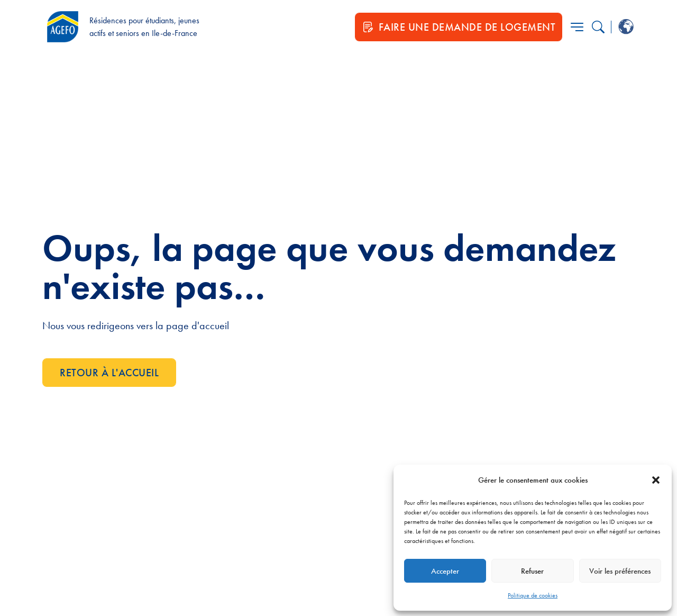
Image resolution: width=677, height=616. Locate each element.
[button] (656, 480)
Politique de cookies (533, 595)
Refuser (532, 571)
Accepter (445, 571)
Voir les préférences (620, 571)
